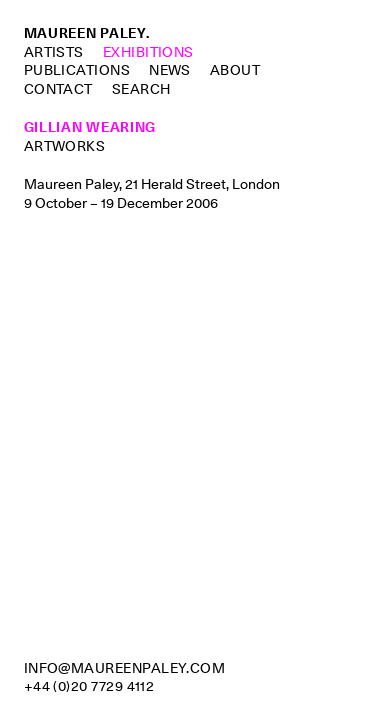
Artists (54, 52)
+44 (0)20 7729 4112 (89, 686)
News (170, 70)
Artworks (65, 146)
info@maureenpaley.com (125, 668)
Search (141, 89)
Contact (58, 89)
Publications (77, 70)
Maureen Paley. (87, 33)
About (235, 70)
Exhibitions (148, 52)
